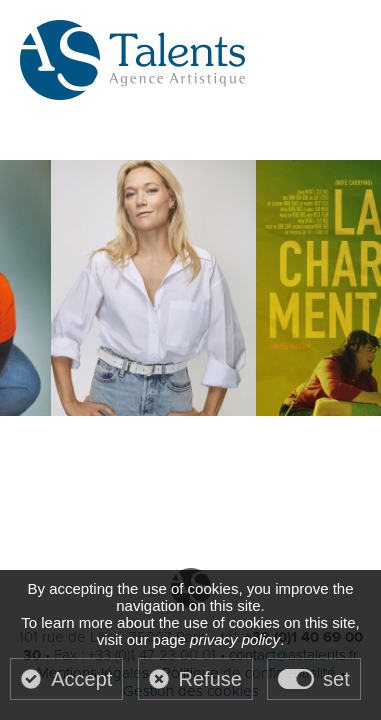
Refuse (210, 679)
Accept (81, 679)
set (336, 679)
